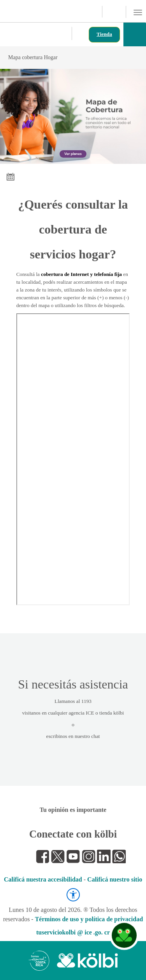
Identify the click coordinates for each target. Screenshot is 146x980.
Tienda (104, 34)
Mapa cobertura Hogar (72, 57)
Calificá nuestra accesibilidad (43, 879)
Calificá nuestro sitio (115, 879)
